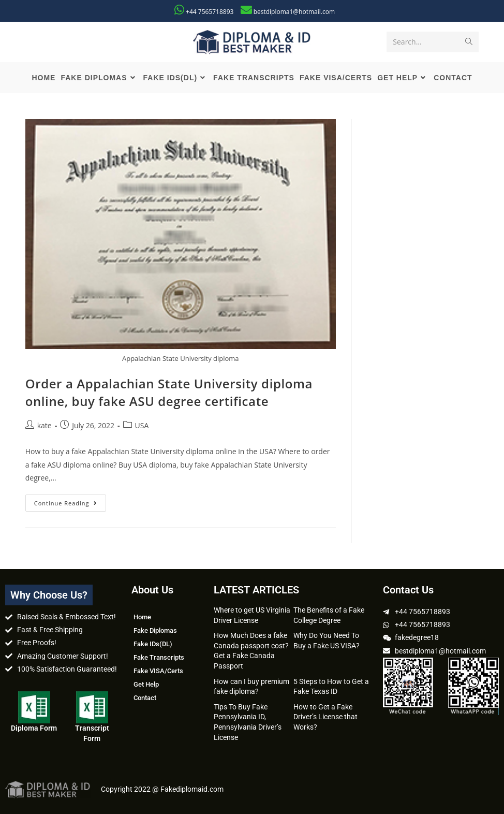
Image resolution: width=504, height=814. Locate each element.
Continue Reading (70, 501)
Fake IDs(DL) (153, 644)
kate (45, 425)
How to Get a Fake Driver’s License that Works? (325, 717)
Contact (145, 698)
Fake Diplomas (155, 630)
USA (142, 425)
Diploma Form (34, 728)
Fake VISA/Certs (158, 671)
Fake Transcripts (159, 657)
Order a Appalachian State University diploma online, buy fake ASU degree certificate (169, 392)
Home (142, 617)
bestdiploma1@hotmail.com (294, 12)
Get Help (146, 684)
